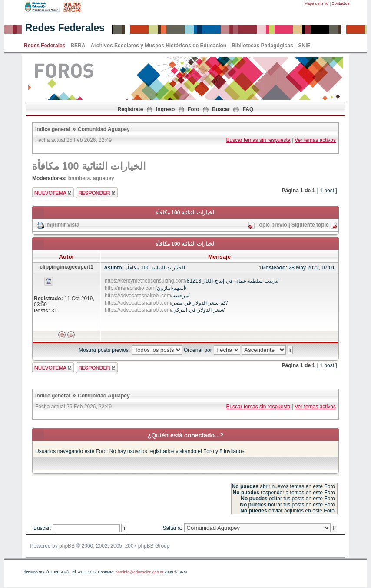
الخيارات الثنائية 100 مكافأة (89, 166)
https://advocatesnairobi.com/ (139, 296)
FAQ (248, 109)
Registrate (131, 109)
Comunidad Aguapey (104, 129)
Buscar (221, 109)
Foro (194, 109)
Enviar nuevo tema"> (53, 193)
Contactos (340, 3)
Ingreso (165, 109)
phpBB (67, 546)
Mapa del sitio (317, 3)
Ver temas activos (315, 140)
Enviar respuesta (97, 193)
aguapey (104, 178)
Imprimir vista (62, 225)
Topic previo (272, 225)
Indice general (53, 129)
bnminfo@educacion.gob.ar (139, 572)
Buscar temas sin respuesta (258, 140)
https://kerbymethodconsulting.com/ (146, 281)
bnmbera (79, 178)
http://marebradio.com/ (131, 288)
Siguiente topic (310, 225)
